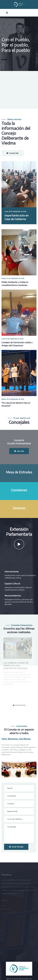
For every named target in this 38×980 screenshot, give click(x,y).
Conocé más (13, 153)
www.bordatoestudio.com (22, 979)
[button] (13, 705)
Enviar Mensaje (16, 847)
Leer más (19, 451)
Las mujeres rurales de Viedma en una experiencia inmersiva (15, 665)
